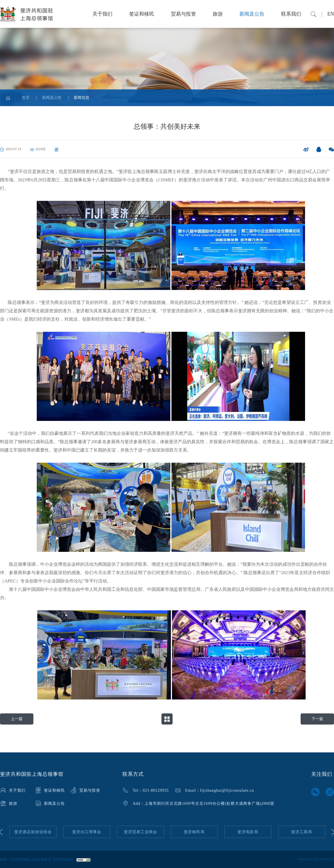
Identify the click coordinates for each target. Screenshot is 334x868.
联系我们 (291, 14)
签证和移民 (142, 14)
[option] (33, 832)
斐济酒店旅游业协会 (33, 832)
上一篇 (17, 719)
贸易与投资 (183, 14)
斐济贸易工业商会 (141, 832)
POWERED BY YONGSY (316, 859)
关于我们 (102, 14)
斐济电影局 (248, 832)
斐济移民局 (194, 832)
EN (331, 14)
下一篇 (317, 719)
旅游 (218, 14)
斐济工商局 (302, 832)
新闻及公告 (252, 14)
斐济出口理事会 (87, 832)
